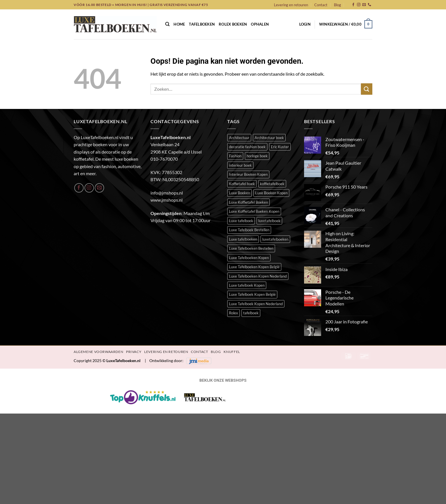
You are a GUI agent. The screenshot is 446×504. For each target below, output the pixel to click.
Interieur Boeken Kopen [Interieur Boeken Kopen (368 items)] (248, 174)
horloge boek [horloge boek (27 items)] (257, 156)
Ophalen (260, 24)
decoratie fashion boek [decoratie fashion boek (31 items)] (247, 147)
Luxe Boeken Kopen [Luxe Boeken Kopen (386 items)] (271, 193)
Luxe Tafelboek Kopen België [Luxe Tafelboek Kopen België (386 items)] (252, 294)
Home (179, 24)
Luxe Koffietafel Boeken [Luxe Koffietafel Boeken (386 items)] (248, 202)
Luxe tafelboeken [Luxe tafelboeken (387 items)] (243, 239)
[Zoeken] (167, 24)
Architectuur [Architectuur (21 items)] (239, 138)
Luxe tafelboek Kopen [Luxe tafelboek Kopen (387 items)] (247, 285)
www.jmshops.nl (167, 200)
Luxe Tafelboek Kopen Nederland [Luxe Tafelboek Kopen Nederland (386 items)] (256, 304)
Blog (337, 5)
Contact (321, 5)
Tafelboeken (202, 24)
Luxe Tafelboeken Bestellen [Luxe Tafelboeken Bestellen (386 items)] (251, 248)
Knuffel (232, 352)
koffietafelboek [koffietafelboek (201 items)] (272, 184)
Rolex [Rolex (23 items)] (234, 313)
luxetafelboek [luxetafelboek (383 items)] (269, 221)
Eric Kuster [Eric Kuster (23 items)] (280, 147)
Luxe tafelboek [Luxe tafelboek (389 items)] (241, 221)
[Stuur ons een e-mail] (364, 5)
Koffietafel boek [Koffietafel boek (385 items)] (242, 184)
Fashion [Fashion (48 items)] (235, 156)
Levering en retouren (291, 5)
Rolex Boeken (233, 24)
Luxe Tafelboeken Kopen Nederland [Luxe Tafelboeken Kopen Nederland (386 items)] (258, 276)
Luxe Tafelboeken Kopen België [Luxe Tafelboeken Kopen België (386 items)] (254, 267)
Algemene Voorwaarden (98, 352)
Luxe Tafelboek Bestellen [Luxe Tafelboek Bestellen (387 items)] (249, 230)
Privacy (134, 352)
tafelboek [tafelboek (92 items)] (251, 313)
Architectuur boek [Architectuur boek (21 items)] (269, 138)
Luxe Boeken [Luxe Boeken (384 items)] (239, 193)
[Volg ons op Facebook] (353, 5)
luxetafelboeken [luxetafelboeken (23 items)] (275, 239)
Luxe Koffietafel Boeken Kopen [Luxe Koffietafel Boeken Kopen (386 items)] (254, 211)
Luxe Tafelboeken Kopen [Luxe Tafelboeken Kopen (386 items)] (249, 258)
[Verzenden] (367, 89)
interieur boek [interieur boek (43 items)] (240, 165)
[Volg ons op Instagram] (359, 5)
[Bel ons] (369, 5)
